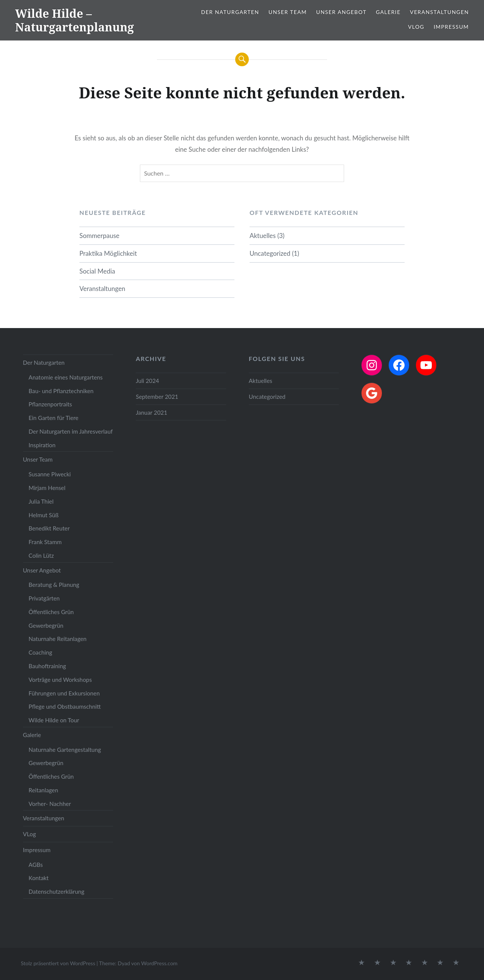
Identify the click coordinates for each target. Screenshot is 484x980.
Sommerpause (99, 236)
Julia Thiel (41, 501)
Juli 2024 (147, 381)
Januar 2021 (151, 412)
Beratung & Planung (54, 585)
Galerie (388, 12)
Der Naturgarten (230, 12)
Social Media (97, 271)
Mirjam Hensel (47, 488)
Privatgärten (44, 598)
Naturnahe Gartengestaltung (65, 750)
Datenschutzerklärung (57, 891)
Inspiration (42, 445)
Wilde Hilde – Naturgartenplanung (74, 20)
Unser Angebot (341, 12)
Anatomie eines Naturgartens (66, 377)
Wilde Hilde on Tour (54, 720)
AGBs (36, 865)
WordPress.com (159, 963)
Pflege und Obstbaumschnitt (65, 706)
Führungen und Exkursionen (64, 693)
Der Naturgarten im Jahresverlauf (71, 431)
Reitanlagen (43, 790)
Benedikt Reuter (49, 528)
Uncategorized (270, 253)
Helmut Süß (44, 515)
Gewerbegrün (46, 625)
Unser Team (288, 12)
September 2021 (157, 397)
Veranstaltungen (439, 12)
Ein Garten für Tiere (54, 418)
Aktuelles (263, 236)
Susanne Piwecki (50, 474)
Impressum (451, 27)
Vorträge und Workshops (60, 680)
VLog (416, 27)
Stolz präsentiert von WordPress (58, 963)
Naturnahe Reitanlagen (58, 639)
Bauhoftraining (47, 666)
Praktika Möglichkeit (108, 253)
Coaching (40, 652)
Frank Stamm (45, 542)
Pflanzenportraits (50, 404)
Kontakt (39, 878)
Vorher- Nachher (50, 804)
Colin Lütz (41, 555)
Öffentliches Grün (51, 612)
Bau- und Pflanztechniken (61, 391)
